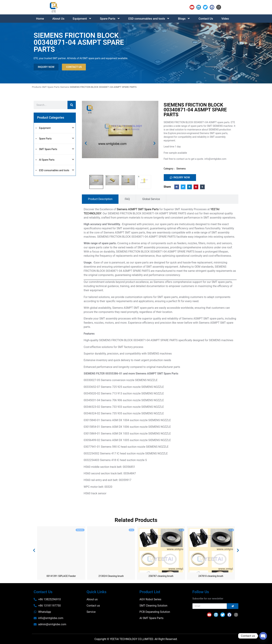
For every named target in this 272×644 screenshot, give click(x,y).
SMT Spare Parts (51, 87)
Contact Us (206, 19)
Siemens (65, 87)
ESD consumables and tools (149, 19)
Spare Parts (110, 19)
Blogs (184, 19)
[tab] (100, 199)
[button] (86, 143)
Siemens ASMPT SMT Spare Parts (138, 209)
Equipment (82, 19)
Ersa (131, 530)
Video (225, 19)
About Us (58, 19)
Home (40, 19)
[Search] (72, 105)
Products (37, 87)
